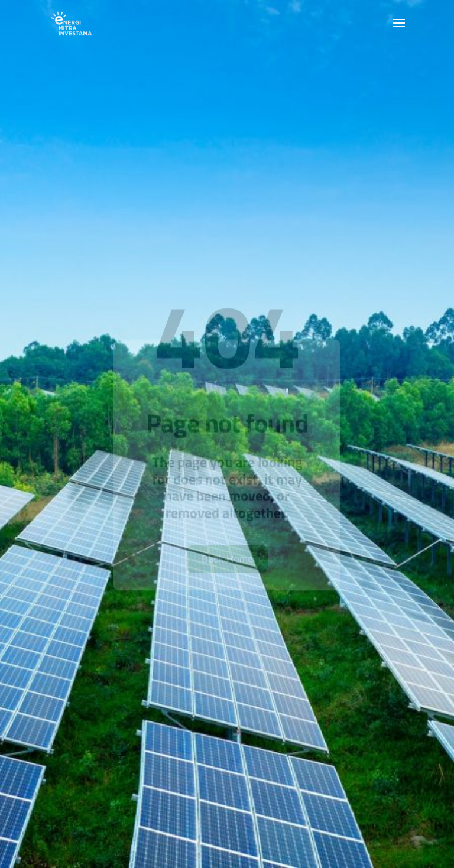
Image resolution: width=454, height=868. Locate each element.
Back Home (227, 576)
